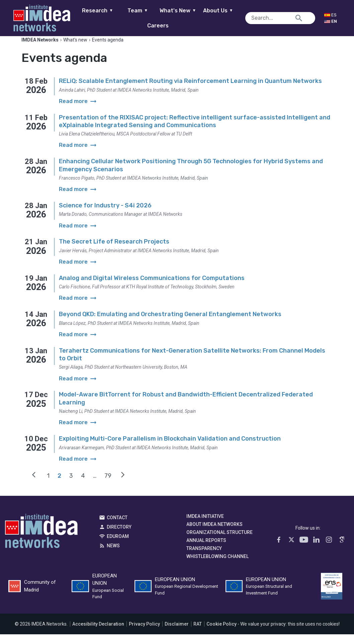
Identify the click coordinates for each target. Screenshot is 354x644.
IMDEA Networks (41, 542)
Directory (119, 536)
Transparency (204, 558)
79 (108, 485)
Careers (163, 26)
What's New (183, 11)
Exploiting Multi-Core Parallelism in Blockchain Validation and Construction (170, 448)
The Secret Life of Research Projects (114, 251)
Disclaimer (177, 634)
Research (103, 11)
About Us (223, 11)
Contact (117, 527)
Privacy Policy (144, 634)
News (113, 555)
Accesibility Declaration (98, 634)
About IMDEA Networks (214, 534)
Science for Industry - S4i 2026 (105, 215)
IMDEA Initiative (205, 526)
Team (143, 11)
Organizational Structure (219, 542)
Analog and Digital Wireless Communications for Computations (152, 288)
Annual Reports (206, 550)
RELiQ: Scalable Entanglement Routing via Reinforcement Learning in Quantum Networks (190, 91)
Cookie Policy (222, 634)
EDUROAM (118, 546)
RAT (198, 634)
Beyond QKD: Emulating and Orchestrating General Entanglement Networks (170, 324)
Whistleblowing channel (217, 566)
